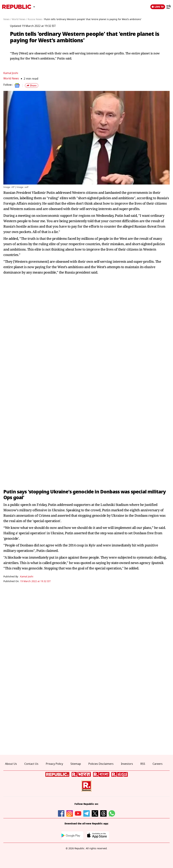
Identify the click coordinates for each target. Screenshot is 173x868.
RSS (143, 764)
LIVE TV (158, 7)
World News (11, 78)
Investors (127, 764)
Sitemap (76, 764)
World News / (19, 19)
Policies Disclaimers (101, 764)
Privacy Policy (54, 764)
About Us (11, 764)
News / (7, 19)
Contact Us (31, 764)
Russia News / (36, 19)
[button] (32, 85)
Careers (158, 764)
